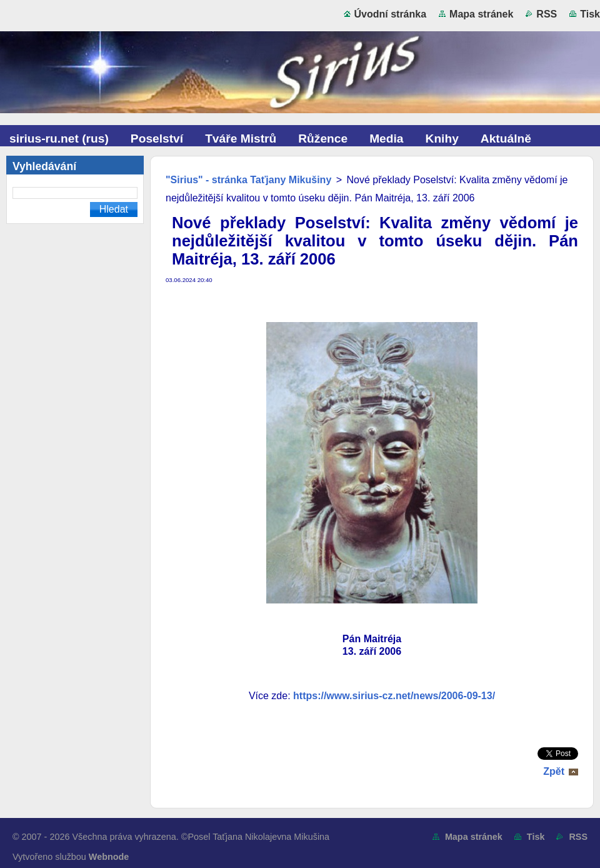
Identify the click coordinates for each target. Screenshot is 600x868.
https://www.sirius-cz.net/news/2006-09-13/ (394, 696)
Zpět (554, 771)
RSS (547, 14)
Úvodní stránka (391, 14)
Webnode (109, 857)
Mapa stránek (481, 14)
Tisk (590, 14)
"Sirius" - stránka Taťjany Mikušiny (248, 180)
